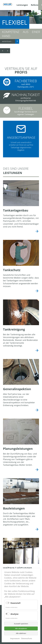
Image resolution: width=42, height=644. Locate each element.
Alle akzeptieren (21, 628)
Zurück (3, 51)
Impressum (15, 638)
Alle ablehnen (21, 633)
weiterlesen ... (8, 41)
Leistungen (22, 5)
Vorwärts (8, 51)
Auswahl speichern (21, 624)
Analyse (15, 614)
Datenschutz (27, 638)
